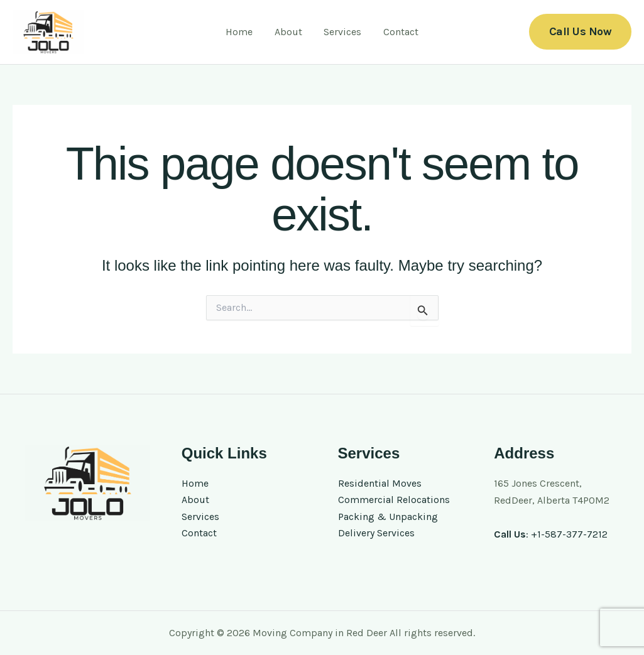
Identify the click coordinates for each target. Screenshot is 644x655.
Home (253, 32)
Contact (387, 32)
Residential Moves (380, 483)
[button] (581, 32)
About (293, 32)
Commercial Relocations (394, 500)
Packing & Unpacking (388, 517)
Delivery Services (376, 533)
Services (338, 32)
